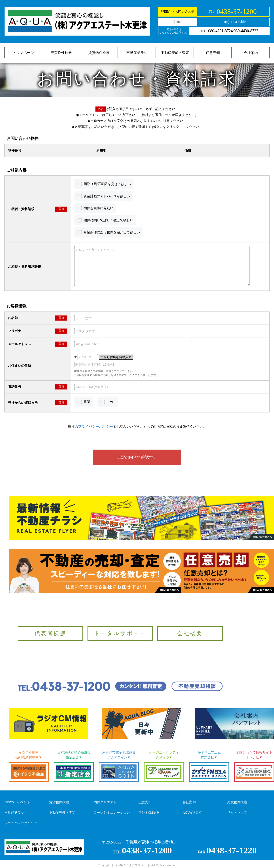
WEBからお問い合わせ (178, 11)
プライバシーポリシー (21, 823)
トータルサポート (120, 633)
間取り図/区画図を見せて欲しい (107, 184)
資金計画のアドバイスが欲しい (107, 196)
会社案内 (251, 53)
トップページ (23, 53)
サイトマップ (237, 813)
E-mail (111, 402)
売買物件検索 (61, 53)
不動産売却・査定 (175, 53)
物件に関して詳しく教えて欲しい (108, 220)
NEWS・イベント (17, 802)
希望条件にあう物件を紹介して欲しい (112, 232)
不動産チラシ (137, 53)
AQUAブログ (192, 813)
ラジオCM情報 (149, 813)
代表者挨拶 (50, 633)
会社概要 (190, 633)
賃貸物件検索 (99, 53)
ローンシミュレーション (112, 813)
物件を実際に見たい (98, 208)
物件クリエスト (105, 802)
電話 (87, 402)
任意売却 (213, 53)
